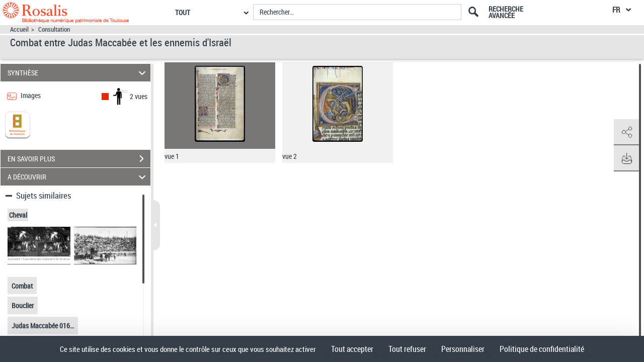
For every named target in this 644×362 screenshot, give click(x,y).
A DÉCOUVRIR (78, 177)
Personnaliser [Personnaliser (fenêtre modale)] (463, 349)
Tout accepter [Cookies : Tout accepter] (352, 349)
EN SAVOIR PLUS (79, 159)
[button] (626, 132)
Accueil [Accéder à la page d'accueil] (19, 29)
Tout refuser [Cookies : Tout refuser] (407, 349)
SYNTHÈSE (78, 73)
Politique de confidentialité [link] (542, 349)
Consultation (54, 29)
